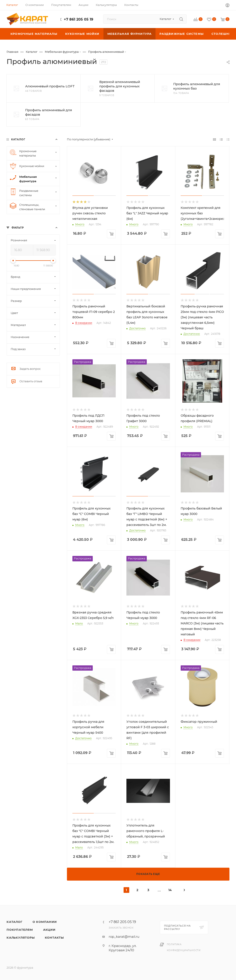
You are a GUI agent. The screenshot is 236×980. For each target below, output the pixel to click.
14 (170, 890)
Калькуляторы (21, 938)
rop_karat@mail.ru (124, 937)
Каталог (15, 922)
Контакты (54, 938)
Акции (49, 930)
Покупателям (20, 930)
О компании (45, 922)
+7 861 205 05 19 (79, 19)
